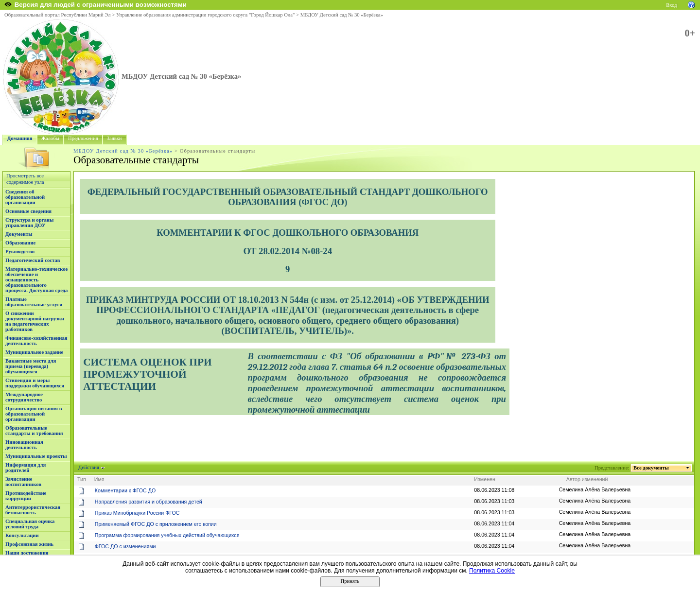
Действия (89, 467)
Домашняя (20, 138)
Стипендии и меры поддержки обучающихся (35, 383)
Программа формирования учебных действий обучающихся (167, 535)
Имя (99, 479)
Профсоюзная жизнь (29, 544)
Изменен (485, 479)
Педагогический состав (33, 260)
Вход (671, 5)
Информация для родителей (26, 468)
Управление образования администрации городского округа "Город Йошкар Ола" (206, 15)
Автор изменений (587, 479)
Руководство (20, 252)
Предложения (83, 138)
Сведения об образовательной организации (25, 197)
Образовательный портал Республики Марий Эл (58, 15)
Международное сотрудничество (24, 397)
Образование (20, 243)
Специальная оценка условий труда (30, 524)
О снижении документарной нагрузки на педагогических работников (35, 321)
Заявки (114, 138)
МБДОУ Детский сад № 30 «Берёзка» (342, 15)
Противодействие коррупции (26, 496)
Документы (19, 234)
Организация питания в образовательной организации (34, 414)
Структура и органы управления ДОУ (29, 223)
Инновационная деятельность (24, 445)
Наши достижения (27, 553)
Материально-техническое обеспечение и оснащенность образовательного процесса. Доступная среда (36, 280)
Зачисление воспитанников (23, 482)
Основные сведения (28, 211)
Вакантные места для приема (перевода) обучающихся (31, 366)
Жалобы (50, 138)
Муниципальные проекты (36, 456)
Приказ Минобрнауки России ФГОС (137, 513)
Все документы (651, 468)
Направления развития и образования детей (149, 502)
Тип (82, 479)
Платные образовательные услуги (34, 302)
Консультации (22, 535)
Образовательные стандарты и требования (34, 431)
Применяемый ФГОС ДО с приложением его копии (156, 524)
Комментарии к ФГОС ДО (125, 490)
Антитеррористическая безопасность (33, 510)
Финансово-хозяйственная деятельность (36, 341)
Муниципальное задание (34, 352)
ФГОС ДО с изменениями (125, 546)
